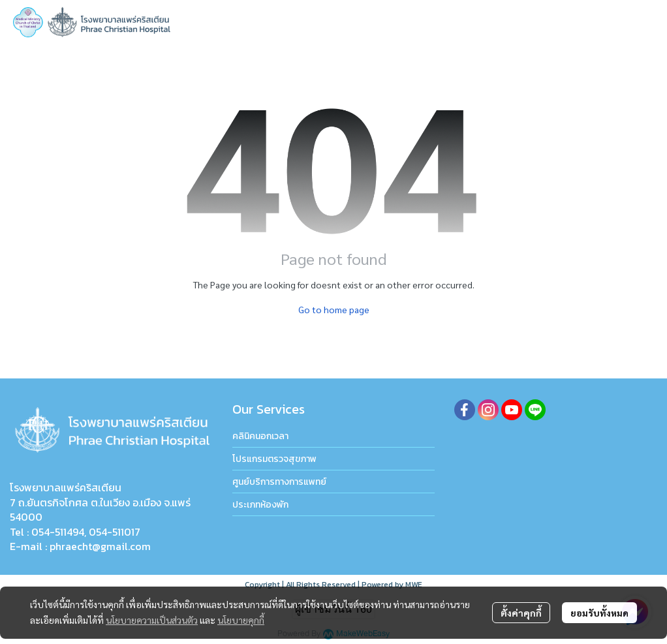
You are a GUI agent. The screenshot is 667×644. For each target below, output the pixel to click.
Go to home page (334, 309)
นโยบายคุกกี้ (241, 620)
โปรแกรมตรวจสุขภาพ (274, 459)
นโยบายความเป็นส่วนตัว (152, 620)
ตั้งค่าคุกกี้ (521, 613)
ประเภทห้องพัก (260, 505)
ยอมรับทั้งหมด (599, 613)
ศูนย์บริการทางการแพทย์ (279, 482)
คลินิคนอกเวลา (260, 436)
